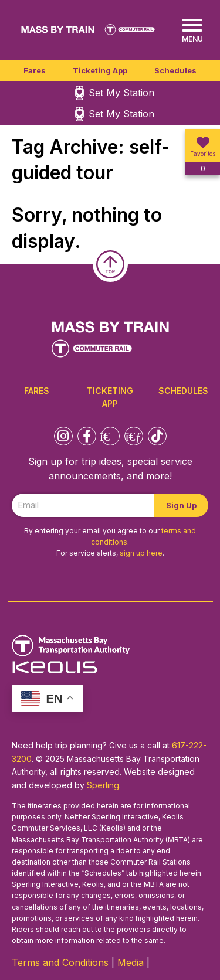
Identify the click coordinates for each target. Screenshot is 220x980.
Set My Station (121, 93)
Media (131, 962)
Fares (35, 70)
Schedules (175, 70)
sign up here (141, 553)
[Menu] (192, 31)
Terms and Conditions (60, 962)
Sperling (103, 785)
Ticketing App (100, 70)
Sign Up (181, 505)
